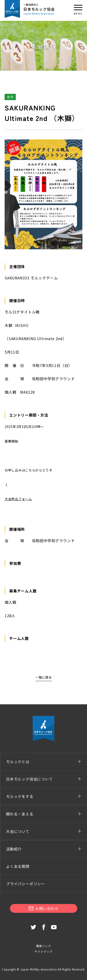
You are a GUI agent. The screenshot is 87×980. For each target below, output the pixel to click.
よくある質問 (18, 866)
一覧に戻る (44, 677)
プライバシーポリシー (26, 884)
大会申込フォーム (18, 499)
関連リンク (44, 946)
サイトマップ (43, 951)
